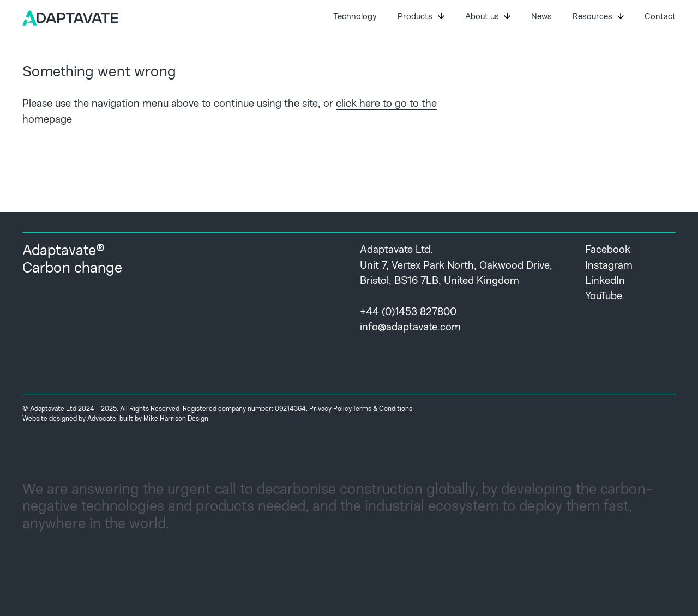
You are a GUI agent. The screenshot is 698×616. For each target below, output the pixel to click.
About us (488, 17)
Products (421, 17)
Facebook (608, 250)
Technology (355, 17)
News (541, 17)
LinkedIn (605, 282)
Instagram (609, 266)
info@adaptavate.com (410, 328)
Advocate (102, 419)
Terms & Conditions (382, 409)
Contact (660, 17)
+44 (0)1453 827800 (408, 313)
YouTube (604, 297)
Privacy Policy (330, 409)
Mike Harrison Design (176, 419)
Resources (598, 17)
